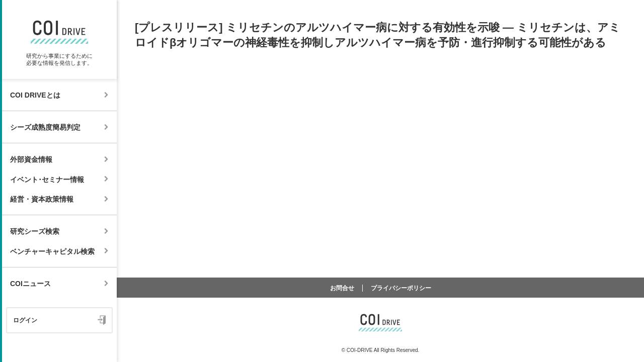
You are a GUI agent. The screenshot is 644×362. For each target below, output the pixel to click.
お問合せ (342, 288)
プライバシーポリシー (401, 288)
